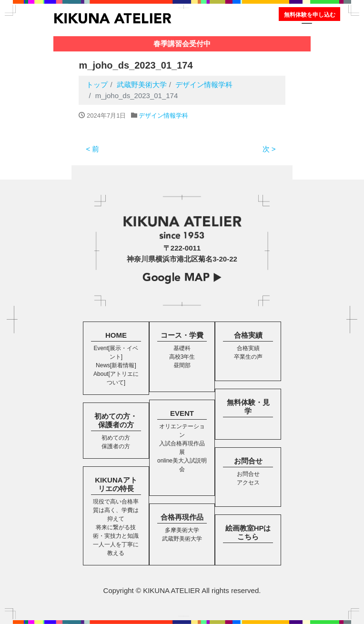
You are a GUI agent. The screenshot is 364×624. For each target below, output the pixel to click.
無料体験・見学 (248, 407)
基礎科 (182, 348)
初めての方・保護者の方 (116, 420)
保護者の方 (116, 446)
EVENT (182, 413)
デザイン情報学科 (163, 116)
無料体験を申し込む (310, 15)
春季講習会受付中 (182, 44)
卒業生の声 (248, 357)
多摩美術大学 (182, 530)
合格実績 (248, 335)
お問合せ (248, 461)
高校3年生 (182, 357)
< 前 (92, 149)
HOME (116, 335)
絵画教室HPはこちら (248, 532)
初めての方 (116, 438)
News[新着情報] (116, 365)
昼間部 (182, 365)
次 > (269, 149)
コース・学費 (182, 335)
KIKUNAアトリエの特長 (116, 484)
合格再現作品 (182, 517)
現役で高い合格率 (116, 502)
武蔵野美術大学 (182, 539)
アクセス (248, 483)
